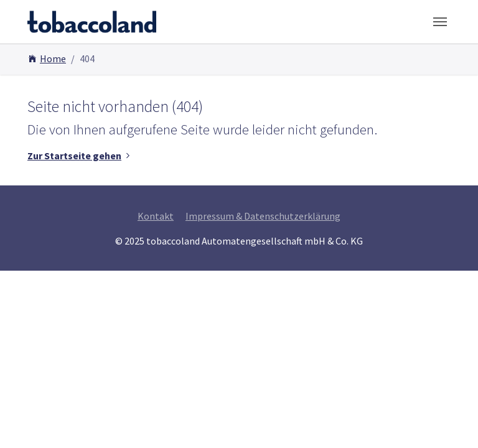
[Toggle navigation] (440, 22)
